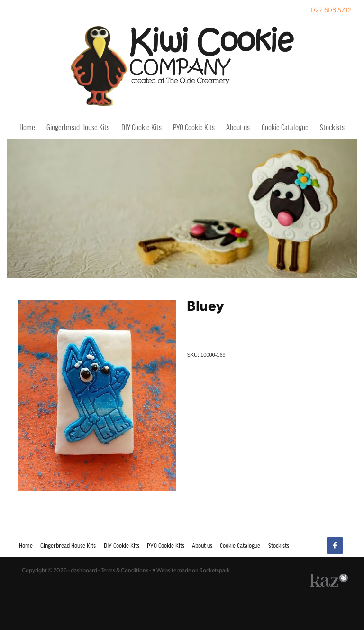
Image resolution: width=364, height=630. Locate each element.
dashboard (84, 570)
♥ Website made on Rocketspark (191, 570)
